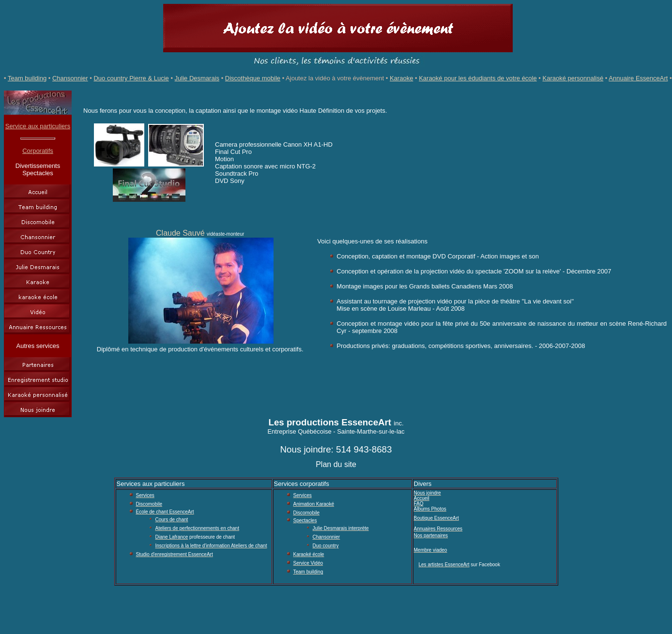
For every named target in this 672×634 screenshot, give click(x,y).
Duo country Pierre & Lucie (131, 78)
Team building (27, 78)
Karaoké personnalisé (573, 78)
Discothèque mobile (253, 78)
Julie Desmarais (197, 78)
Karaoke (401, 78)
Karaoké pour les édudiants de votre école (478, 78)
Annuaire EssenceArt (638, 78)
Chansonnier (70, 78)
